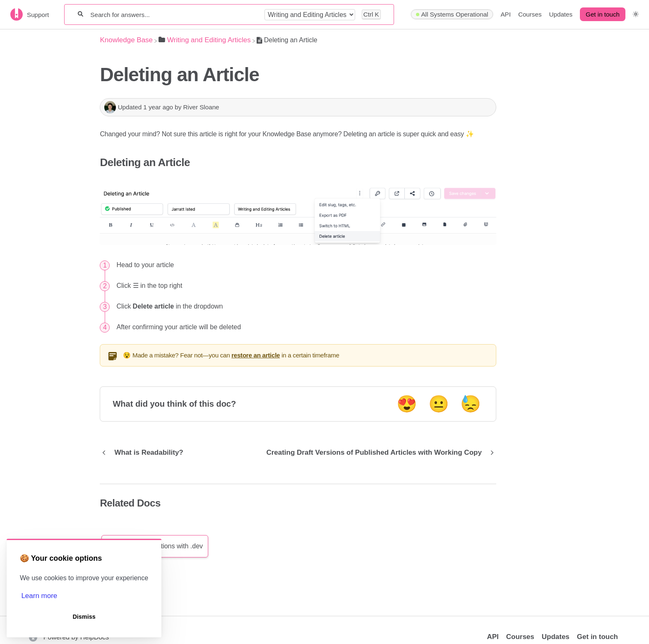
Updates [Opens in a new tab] (556, 637)
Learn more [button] (39, 596)
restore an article (256, 355)
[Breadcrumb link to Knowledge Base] (126, 40)
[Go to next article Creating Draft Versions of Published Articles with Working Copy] (378, 453)
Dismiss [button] (84, 617)
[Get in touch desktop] (603, 14)
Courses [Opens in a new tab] (520, 637)
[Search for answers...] (174, 15)
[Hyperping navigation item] (452, 14)
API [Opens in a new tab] (493, 637)
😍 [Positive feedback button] (407, 404)
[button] (636, 14)
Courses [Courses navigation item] (530, 14)
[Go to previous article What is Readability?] (144, 453)
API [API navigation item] (505, 14)
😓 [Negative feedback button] (471, 404)
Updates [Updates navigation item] (561, 14)
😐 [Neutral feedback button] (439, 404)
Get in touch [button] (603, 14)
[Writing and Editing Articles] (205, 40)
